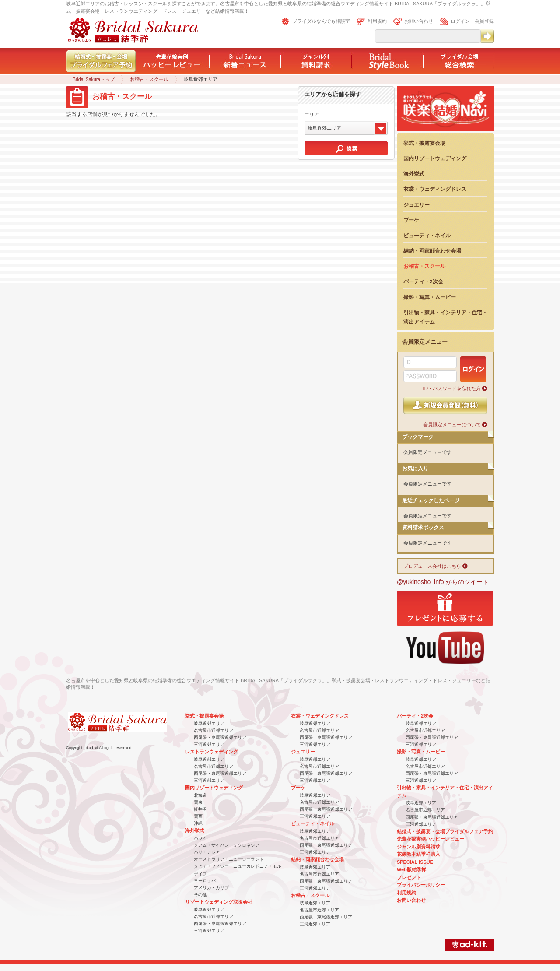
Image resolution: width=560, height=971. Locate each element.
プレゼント (409, 877)
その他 (200, 895)
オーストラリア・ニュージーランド (229, 859)
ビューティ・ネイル (427, 235)
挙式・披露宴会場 (424, 143)
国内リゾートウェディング (435, 158)
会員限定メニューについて (452, 425)
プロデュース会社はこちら (432, 566)
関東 (198, 802)
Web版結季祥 (411, 869)
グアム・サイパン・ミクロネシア (227, 845)
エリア (312, 114)
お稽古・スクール (149, 79)
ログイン (460, 21)
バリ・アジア (207, 852)
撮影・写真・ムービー (430, 297)
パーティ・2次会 (423, 281)
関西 (198, 816)
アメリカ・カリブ (211, 888)
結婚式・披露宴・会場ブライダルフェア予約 (445, 831)
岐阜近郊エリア (209, 723)
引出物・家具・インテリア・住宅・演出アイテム (445, 317)
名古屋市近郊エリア (213, 730)
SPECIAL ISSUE (415, 862)
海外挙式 (414, 174)
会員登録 (484, 21)
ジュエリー (416, 205)
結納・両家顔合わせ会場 (432, 251)
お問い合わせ (419, 21)
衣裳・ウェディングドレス (435, 189)
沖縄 (198, 823)
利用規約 (377, 21)
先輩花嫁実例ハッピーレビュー (430, 839)
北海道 (200, 795)
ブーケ (411, 220)
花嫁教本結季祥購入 (418, 854)
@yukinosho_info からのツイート (443, 582)
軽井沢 (200, 809)
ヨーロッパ (205, 881)
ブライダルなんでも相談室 (321, 21)
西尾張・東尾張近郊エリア (220, 737)
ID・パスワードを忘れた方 (452, 388)
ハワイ (200, 838)
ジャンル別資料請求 (418, 847)
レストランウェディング (212, 752)
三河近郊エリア (209, 744)
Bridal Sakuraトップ (94, 79)
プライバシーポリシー (421, 885)
